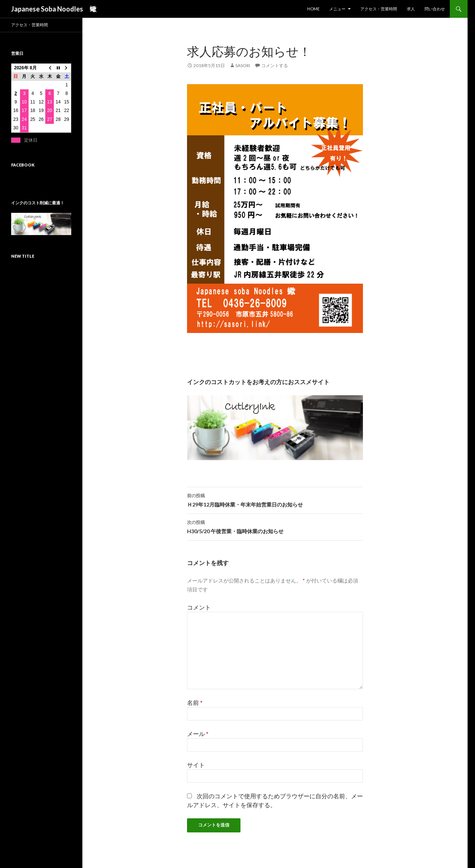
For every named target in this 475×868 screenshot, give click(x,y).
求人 (411, 9)
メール (198, 734)
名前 (195, 702)
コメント (199, 607)
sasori (243, 65)
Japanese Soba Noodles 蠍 (54, 9)
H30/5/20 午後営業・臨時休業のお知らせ (275, 526)
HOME (313, 9)
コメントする (275, 65)
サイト (196, 765)
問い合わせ (435, 9)
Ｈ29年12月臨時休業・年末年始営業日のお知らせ (275, 499)
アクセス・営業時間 (379, 9)
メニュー (337, 9)
